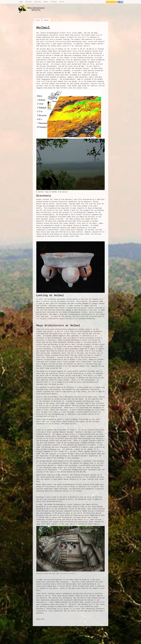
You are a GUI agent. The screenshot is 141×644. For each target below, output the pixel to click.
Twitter (122, 2)
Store (62, 2)
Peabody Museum (42, 202)
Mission (28, 2)
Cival (38, 20)
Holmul (46, 20)
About (46, 2)
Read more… (41, 619)
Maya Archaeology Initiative (31, 9)
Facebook (120, 2)
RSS (117, 2)
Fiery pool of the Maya (86, 223)
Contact (54, 2)
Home (21, 2)
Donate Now (111, 2)
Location (38, 2)
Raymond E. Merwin (91, 202)
